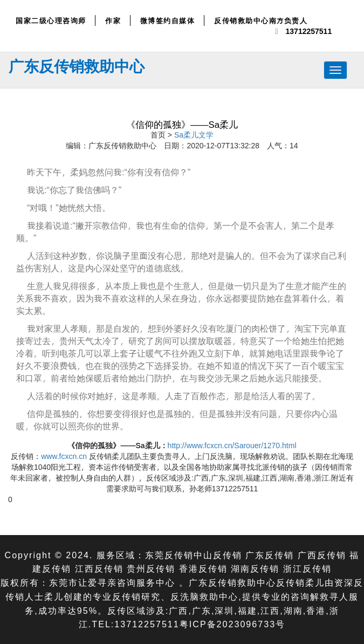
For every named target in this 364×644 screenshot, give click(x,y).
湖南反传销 (255, 568)
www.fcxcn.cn (64, 456)
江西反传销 (99, 568)
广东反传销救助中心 (77, 66)
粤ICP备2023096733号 (232, 624)
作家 (113, 20)
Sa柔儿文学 (194, 135)
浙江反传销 (307, 568)
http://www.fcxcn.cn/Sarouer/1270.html (232, 445)
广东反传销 (270, 555)
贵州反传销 (151, 568)
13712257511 (309, 31)
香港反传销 (203, 568)
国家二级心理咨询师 (51, 20)
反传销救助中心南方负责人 (261, 20)
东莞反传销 (169, 555)
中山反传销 (218, 555)
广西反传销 (322, 555)
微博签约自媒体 (168, 20)
